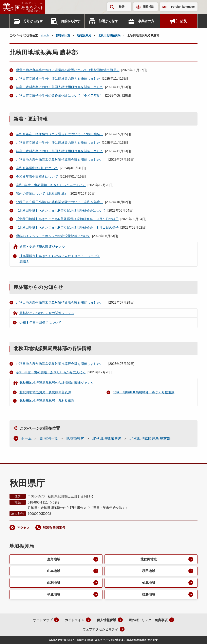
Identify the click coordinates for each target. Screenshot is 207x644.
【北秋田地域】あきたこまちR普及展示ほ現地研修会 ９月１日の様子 (67, 219)
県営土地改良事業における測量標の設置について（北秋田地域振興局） (68, 70)
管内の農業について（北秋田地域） (42, 194)
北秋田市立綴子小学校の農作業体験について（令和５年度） (60, 202)
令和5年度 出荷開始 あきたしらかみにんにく (51, 185)
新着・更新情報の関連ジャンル (42, 247)
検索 (122, 7)
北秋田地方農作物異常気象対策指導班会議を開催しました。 (61, 160)
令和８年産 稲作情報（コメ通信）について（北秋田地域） (60, 134)
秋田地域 (149, 571)
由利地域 (54, 583)
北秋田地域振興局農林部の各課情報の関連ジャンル (57, 383)
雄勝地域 (149, 594)
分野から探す (33, 21)
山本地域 (54, 571)
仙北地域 (149, 583)
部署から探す (108, 21)
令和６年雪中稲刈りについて (37, 168)
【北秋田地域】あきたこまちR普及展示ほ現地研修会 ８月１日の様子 (67, 228)
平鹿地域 (54, 594)
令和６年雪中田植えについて (37, 177)
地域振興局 (84, 35)
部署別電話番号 (54, 528)
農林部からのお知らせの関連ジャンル (47, 313)
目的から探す (71, 21)
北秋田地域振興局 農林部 (150, 438)
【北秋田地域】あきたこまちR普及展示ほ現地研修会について (61, 211)
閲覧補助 (148, 7)
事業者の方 (146, 21)
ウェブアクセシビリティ (100, 629)
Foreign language (183, 7)
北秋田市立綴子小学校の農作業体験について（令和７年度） (60, 96)
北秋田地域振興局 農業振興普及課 (45, 392)
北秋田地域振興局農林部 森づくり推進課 (144, 392)
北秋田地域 (149, 559)
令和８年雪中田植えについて (40, 323)
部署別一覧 (63, 35)
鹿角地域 (54, 559)
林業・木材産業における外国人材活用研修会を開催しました (60, 87)
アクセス (23, 528)
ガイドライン (75, 620)
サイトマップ (43, 620)
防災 (184, 21)
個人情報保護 (107, 620)
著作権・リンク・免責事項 (148, 620)
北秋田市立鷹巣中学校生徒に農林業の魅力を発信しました (58, 79)
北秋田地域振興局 (109, 35)
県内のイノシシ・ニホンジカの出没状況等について (53, 236)
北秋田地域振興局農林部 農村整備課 (47, 401)
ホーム (45, 35)
